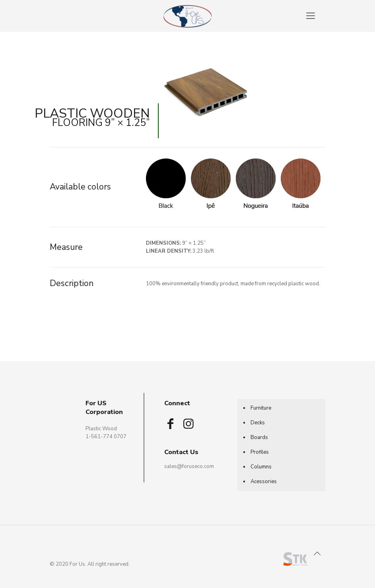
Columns (261, 467)
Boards (259, 437)
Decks (258, 423)
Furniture (261, 408)
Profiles (260, 452)
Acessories (264, 482)
